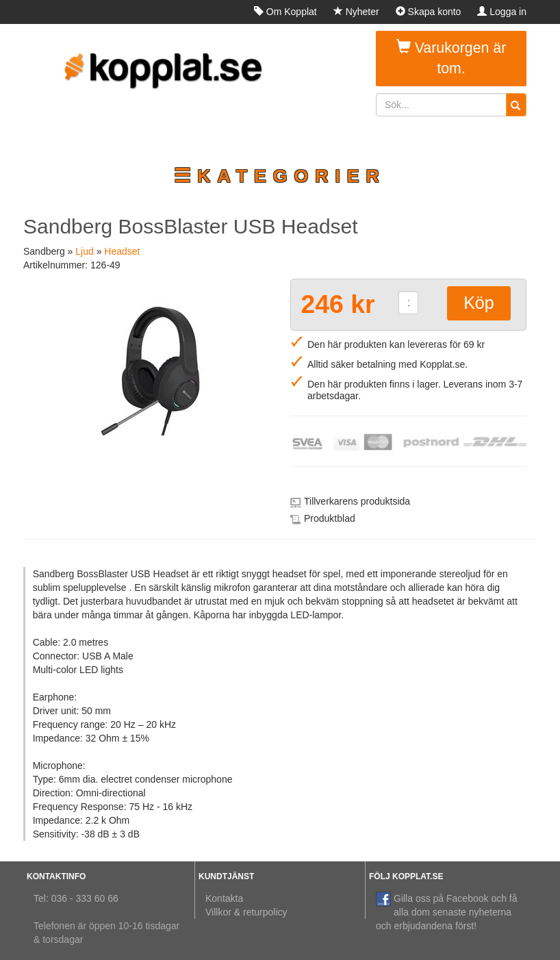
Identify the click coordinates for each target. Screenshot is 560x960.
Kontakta (224, 898)
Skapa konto (429, 12)
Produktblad (330, 518)
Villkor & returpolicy (246, 912)
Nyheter (356, 12)
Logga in (502, 12)
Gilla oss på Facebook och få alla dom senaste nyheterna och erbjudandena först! (447, 911)
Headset (122, 251)
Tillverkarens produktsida (357, 501)
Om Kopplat (285, 12)
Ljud (84, 251)
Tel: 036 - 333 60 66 (76, 898)
